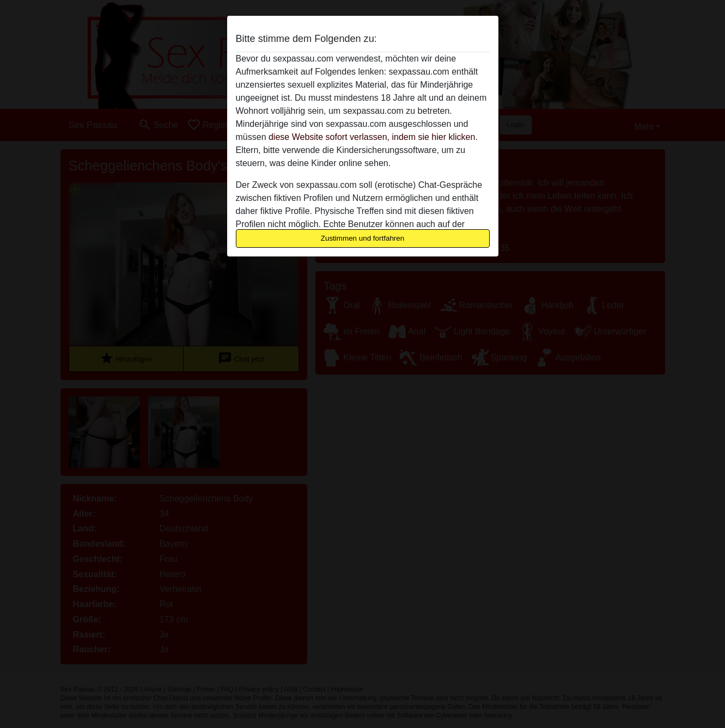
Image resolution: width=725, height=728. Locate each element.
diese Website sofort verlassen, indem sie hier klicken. (373, 137)
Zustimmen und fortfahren (363, 238)
